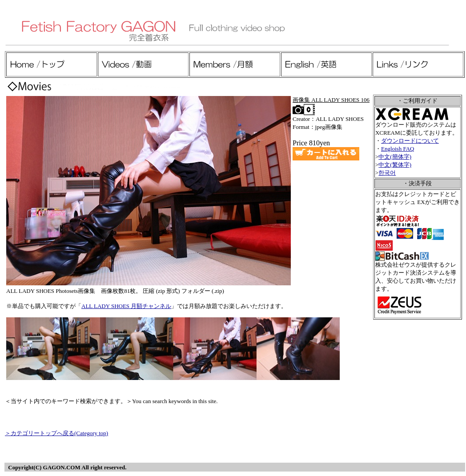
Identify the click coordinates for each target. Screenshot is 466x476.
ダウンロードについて (410, 141)
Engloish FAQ (398, 149)
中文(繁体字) (395, 165)
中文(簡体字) (395, 157)
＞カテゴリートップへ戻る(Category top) (56, 433)
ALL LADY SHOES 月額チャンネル (126, 306)
